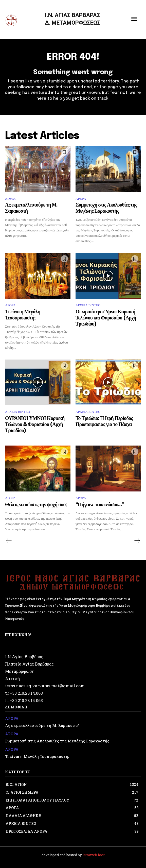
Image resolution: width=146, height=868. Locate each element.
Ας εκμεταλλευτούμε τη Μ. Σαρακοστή (42, 725)
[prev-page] (9, 541)
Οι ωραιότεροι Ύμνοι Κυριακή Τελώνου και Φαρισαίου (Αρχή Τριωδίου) (106, 318)
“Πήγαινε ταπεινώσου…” (100, 505)
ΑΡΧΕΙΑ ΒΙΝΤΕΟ (88, 305)
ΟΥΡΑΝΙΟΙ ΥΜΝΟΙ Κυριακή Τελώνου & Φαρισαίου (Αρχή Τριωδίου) (35, 425)
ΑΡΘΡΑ (10, 199)
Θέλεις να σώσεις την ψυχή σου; (36, 505)
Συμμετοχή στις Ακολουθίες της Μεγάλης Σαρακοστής (57, 741)
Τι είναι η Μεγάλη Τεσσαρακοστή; (37, 756)
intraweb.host (94, 855)
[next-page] (137, 541)
